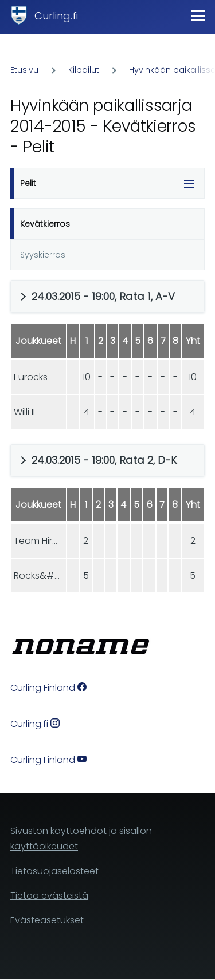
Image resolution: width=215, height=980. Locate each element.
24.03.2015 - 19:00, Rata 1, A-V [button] (103, 296)
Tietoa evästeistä (49, 896)
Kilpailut (84, 70)
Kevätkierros (45, 224)
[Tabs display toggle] (189, 183)
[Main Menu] (198, 15)
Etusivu (24, 70)
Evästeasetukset (47, 920)
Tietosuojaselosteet (54, 871)
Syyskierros (43, 255)
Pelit (28, 183)
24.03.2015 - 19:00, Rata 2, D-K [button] (104, 460)
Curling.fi (56, 16)
